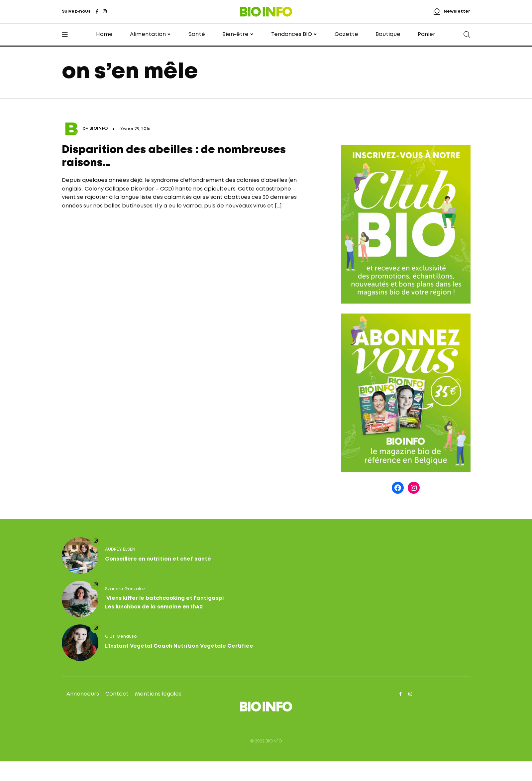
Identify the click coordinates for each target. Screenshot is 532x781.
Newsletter (457, 11)
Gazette (346, 34)
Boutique (388, 34)
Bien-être (235, 34)
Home (104, 34)
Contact (117, 694)
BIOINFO (99, 129)
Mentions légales (158, 694)
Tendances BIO (292, 34)
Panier (426, 34)
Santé (197, 34)
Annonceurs (83, 694)
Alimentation (148, 34)
